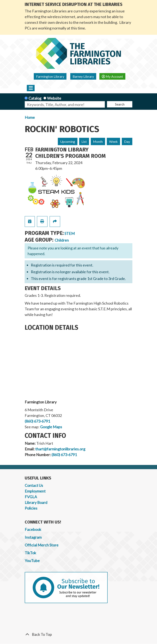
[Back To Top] (78, 634)
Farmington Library (50, 76)
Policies (31, 508)
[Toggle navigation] (31, 88)
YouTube (32, 561)
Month (98, 141)
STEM (70, 233)
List (84, 141)
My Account (112, 76)
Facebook (33, 529)
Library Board (36, 502)
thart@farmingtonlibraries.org (60, 449)
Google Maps (51, 427)
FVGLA (31, 497)
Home (30, 117)
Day (127, 141)
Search (120, 104)
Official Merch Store (42, 545)
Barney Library (83, 76)
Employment (35, 491)
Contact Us (34, 485)
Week (113, 141)
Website (54, 98)
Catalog (35, 98)
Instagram (33, 537)
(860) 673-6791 (37, 421)
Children (62, 240)
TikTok (30, 553)
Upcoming (68, 141)
